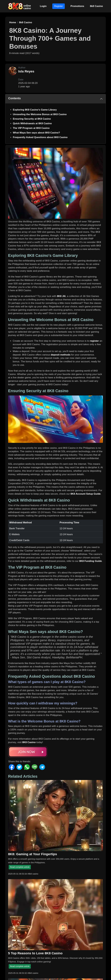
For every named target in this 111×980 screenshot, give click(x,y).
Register (59, 6)
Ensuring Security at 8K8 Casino (32, 119)
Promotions (77, 6)
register (94, 341)
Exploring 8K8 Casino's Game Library (35, 110)
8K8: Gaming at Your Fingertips (33, 854)
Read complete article (20, 867)
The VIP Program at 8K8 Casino (31, 128)
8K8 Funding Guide (90, 561)
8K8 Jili (61, 296)
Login (43, 6)
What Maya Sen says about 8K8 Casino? (36, 133)
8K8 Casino (29, 742)
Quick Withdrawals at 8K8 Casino (32, 123)
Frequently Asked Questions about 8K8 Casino (40, 137)
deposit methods (61, 355)
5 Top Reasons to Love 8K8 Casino (35, 953)
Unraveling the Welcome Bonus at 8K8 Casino (40, 114)
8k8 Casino (96, 6)
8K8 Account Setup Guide (86, 494)
